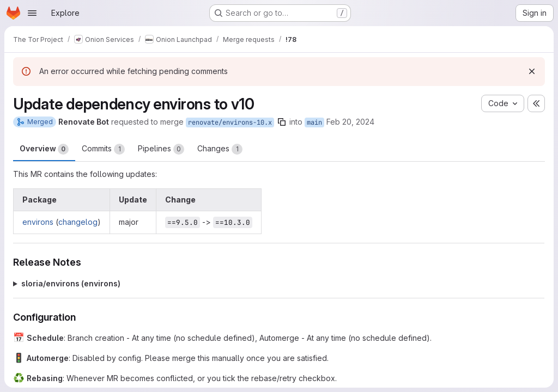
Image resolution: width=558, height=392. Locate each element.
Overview (44, 149)
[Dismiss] (532, 71)
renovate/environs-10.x (230, 122)
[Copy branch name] (282, 122)
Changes (220, 149)
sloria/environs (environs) (71, 283)
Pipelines (161, 149)
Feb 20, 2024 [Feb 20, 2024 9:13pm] (350, 122)
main (314, 122)
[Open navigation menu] (32, 13)
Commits (103, 149)
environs (38, 222)
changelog (78, 222)
